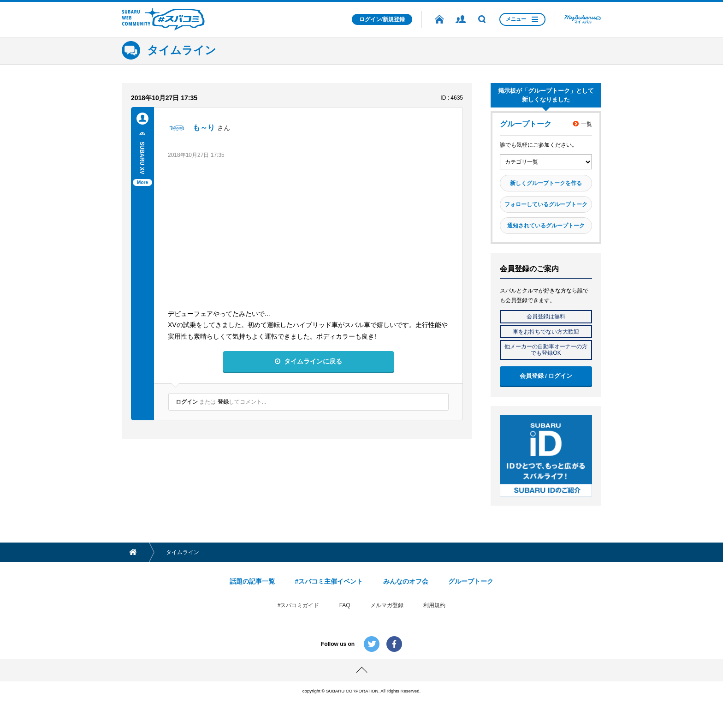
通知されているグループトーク (546, 226)
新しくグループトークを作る (546, 183)
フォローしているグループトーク (546, 204)
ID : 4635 (452, 98)
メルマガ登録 (387, 605)
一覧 (587, 124)
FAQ (345, 605)
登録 (223, 402)
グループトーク (471, 581)
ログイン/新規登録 (382, 19)
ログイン (187, 402)
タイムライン (182, 50)
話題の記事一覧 (252, 581)
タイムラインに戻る (313, 361)
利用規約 (434, 605)
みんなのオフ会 (406, 581)
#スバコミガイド (299, 605)
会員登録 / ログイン (546, 376)
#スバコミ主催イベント (329, 581)
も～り (204, 128)
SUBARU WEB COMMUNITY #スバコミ (163, 19)
